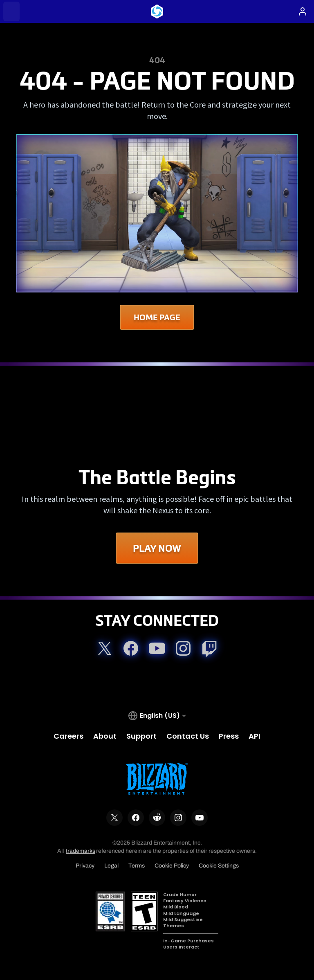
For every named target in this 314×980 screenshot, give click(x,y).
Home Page (157, 317)
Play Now (157, 548)
